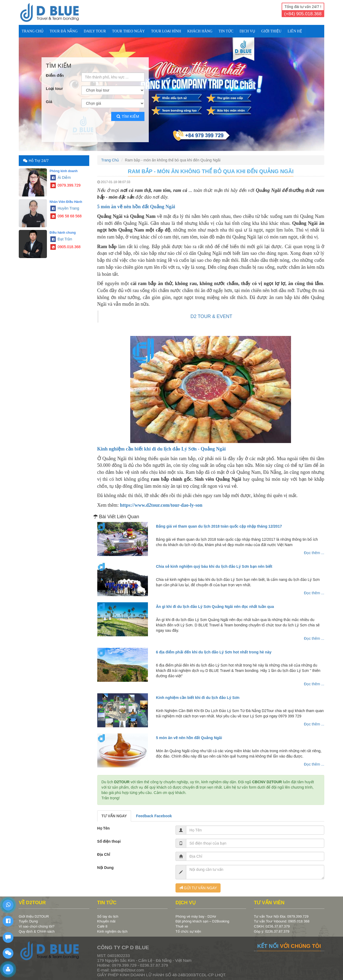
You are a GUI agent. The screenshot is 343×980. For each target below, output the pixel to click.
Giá (49, 102)
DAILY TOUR (95, 31)
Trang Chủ (33, 31)
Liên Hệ (295, 31)
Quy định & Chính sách (37, 931)
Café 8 (102, 926)
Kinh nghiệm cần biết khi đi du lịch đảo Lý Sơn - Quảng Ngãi (162, 449)
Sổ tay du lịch (108, 916)
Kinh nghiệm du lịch (112, 931)
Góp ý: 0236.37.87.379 (272, 931)
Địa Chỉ (104, 854)
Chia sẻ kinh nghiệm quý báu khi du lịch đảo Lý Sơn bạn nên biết (214, 566)
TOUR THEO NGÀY (128, 31)
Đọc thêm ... (314, 553)
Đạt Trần (61, 239)
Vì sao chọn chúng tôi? (37, 926)
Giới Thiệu (271, 31)
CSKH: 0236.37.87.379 (272, 926)
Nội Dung (106, 868)
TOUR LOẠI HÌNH (166, 31)
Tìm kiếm (128, 116)
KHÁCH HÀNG (200, 31)
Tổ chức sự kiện (188, 931)
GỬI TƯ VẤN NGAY (198, 888)
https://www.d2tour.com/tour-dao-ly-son (161, 505)
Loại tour (54, 88)
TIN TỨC (226, 31)
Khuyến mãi (106, 921)
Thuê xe (182, 926)
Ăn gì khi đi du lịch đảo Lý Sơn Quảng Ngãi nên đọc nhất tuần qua (215, 607)
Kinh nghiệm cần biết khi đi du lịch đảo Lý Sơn (198, 698)
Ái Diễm (61, 177)
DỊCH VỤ (247, 31)
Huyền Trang (65, 208)
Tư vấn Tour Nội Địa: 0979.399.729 (281, 916)
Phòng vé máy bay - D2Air (196, 916)
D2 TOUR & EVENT (211, 316)
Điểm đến (55, 75)
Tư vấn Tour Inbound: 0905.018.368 (282, 921)
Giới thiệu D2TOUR (34, 916)
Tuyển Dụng (28, 921)
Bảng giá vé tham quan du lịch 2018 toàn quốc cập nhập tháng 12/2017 (219, 526)
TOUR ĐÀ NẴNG (64, 31)
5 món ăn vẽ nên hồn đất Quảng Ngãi (136, 207)
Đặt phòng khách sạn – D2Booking (202, 921)
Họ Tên (104, 828)
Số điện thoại (109, 841)
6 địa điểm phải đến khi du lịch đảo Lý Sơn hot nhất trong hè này (214, 652)
